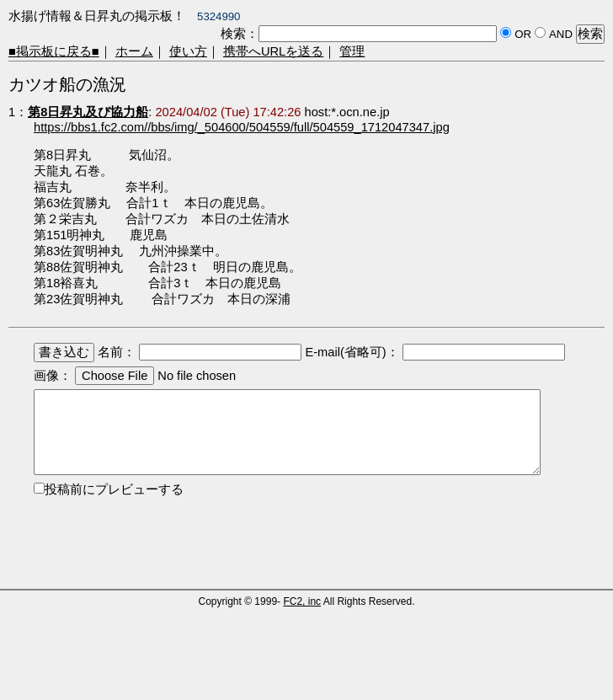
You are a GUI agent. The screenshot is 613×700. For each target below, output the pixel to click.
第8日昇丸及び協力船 (88, 112)
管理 (352, 51)
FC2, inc (302, 601)
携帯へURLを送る (273, 51)
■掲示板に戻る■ (54, 51)
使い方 (188, 51)
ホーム (134, 51)
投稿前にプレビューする (114, 489)
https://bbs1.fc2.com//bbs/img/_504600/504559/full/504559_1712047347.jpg (242, 127)
